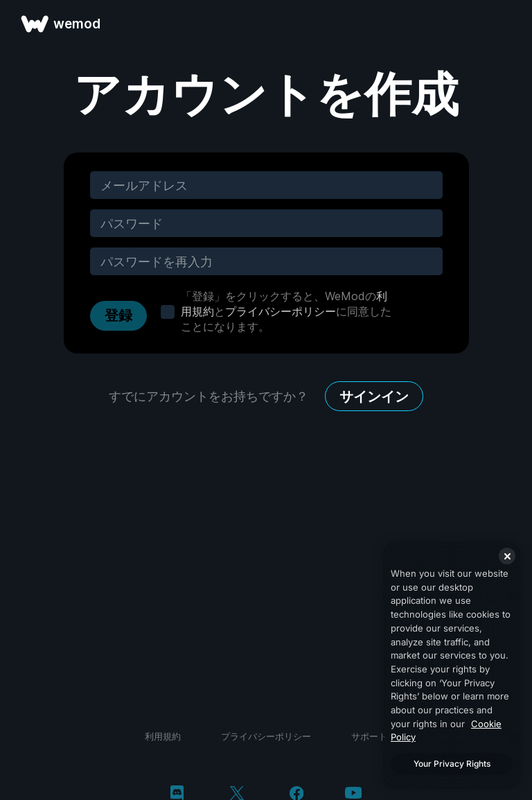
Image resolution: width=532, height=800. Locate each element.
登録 (118, 315)
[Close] (507, 556)
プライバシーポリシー (281, 311)
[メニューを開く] (506, 24)
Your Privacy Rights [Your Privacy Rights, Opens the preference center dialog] (452, 764)
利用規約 (163, 736)
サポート (369, 736)
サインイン (374, 397)
